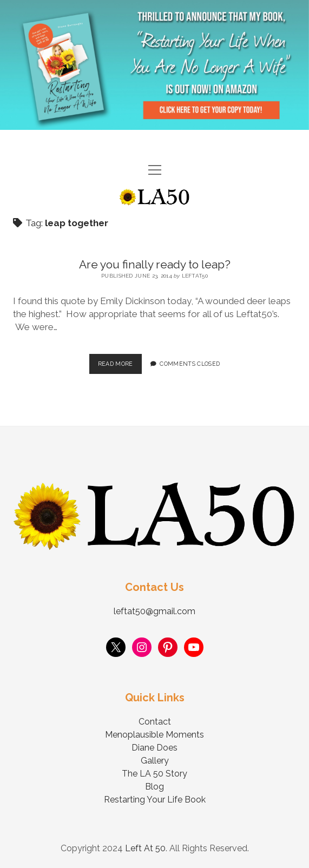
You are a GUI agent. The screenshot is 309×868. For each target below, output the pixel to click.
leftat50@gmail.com (154, 611)
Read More (120, 360)
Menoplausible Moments (154, 735)
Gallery (155, 761)
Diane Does (154, 748)
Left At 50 (145, 848)
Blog (154, 787)
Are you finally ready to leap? (155, 264)
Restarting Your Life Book (155, 800)
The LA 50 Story (154, 774)
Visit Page (154, 65)
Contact (155, 722)
